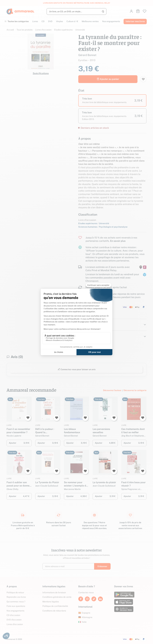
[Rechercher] (76, 11)
